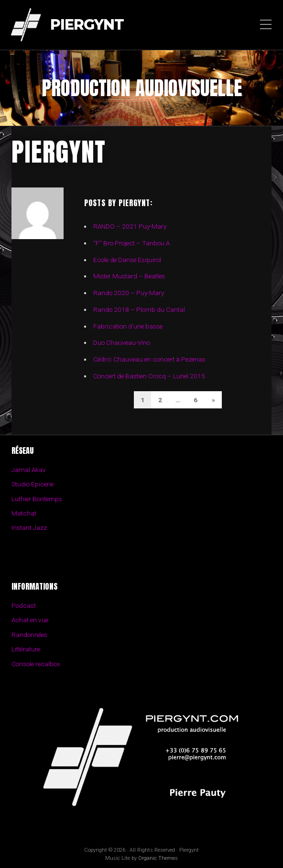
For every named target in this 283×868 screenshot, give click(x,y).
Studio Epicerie (33, 484)
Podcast (24, 605)
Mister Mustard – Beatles (129, 276)
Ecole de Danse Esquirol (127, 260)
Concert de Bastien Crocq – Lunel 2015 (149, 376)
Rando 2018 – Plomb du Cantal (139, 309)
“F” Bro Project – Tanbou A (131, 243)
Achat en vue (30, 620)
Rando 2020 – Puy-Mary (129, 293)
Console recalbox (36, 664)
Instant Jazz (29, 527)
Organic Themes (158, 858)
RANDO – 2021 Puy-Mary (130, 226)
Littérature (26, 649)
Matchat (24, 513)
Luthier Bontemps (37, 499)
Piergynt (87, 25)
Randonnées (29, 635)
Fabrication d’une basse (128, 326)
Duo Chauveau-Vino (122, 342)
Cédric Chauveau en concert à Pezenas (149, 359)
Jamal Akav (29, 470)
